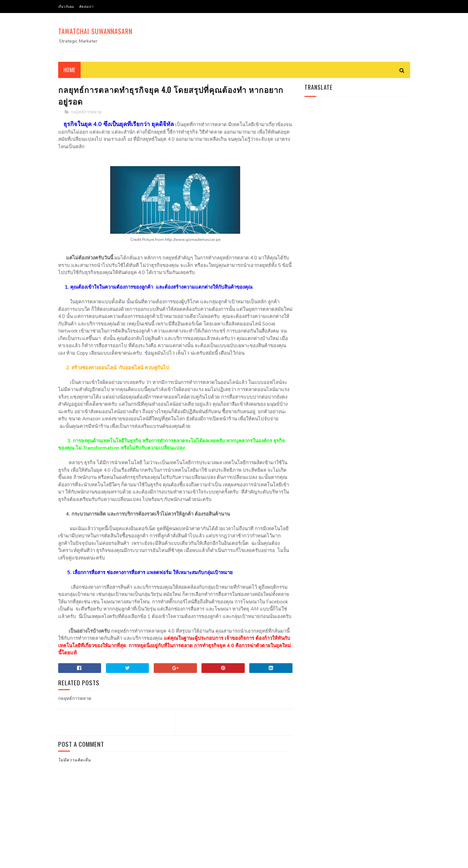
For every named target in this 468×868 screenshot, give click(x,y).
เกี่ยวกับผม (66, 6)
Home (69, 70)
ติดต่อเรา (87, 6)
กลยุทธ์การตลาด (86, 112)
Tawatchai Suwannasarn (95, 31)
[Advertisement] (292, 37)
